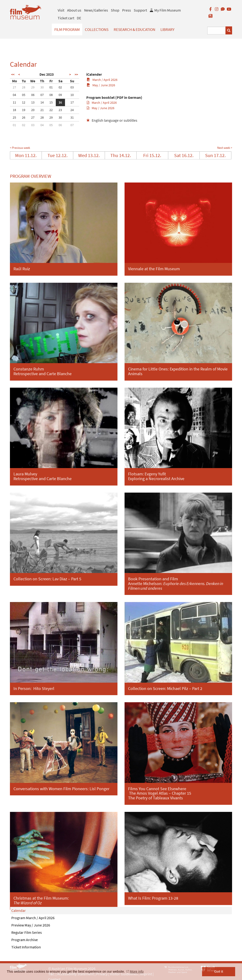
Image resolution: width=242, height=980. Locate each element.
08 (51, 95)
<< (13, 75)
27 (14, 87)
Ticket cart (66, 18)
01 (51, 87)
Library (167, 29)
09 (60, 95)
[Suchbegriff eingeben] (216, 31)
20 (33, 110)
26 (24, 117)
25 (14, 117)
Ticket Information (26, 947)
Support (140, 10)
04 (14, 95)
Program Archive (25, 940)
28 (24, 87)
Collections (97, 29)
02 (60, 87)
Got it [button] (219, 972)
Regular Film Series (27, 932)
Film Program (67, 29)
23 (60, 110)
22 (51, 110)
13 (33, 102)
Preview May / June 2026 (31, 925)
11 (14, 102)
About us (74, 10)
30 (42, 87)
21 (42, 110)
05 (24, 95)
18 (14, 110)
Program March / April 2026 (33, 918)
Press (127, 10)
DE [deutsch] (79, 18)
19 (24, 110)
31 (72, 117)
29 (33, 87)
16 (60, 102)
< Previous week (20, 148)
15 (51, 102)
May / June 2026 (101, 85)
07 (42, 95)
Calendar (19, 910)
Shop (115, 10)
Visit (61, 10)
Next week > (225, 148)
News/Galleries (96, 10)
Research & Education (134, 29)
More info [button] (137, 972)
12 (24, 102)
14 (42, 102)
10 (72, 95)
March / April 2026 (102, 80)
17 (72, 102)
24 (72, 110)
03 (72, 87)
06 (33, 95)
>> (76, 75)
